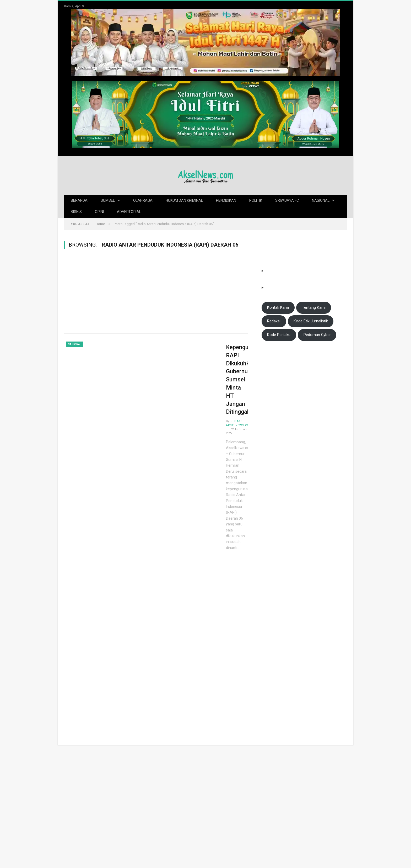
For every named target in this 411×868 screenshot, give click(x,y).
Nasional (321, 200)
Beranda (79, 200)
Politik (256, 200)
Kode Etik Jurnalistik (311, 321)
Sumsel (108, 200)
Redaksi (274, 321)
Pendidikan (226, 200)
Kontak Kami (278, 307)
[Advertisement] (156, 294)
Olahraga (143, 200)
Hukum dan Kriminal (184, 200)
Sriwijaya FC (287, 200)
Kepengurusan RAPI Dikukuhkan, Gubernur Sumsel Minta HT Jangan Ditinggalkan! (213, 359)
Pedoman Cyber (317, 334)
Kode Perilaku (279, 334)
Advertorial (129, 211)
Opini (99, 211)
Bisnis (76, 211)
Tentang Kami (314, 307)
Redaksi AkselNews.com (206, 380)
